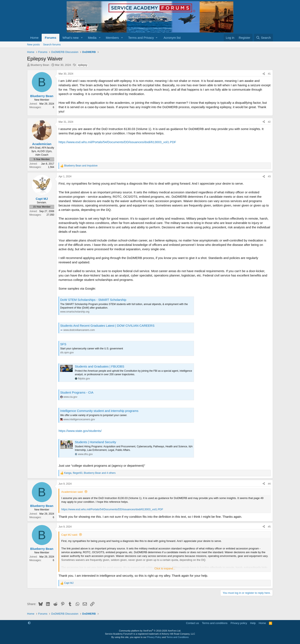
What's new (71, 38)
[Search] (263, 38)
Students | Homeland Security (95, 442)
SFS (63, 344)
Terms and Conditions (177, 637)
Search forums (52, 44)
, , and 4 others (90, 473)
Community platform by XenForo (150, 631)
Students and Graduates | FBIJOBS (99, 366)
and (81, 166)
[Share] (264, 74)
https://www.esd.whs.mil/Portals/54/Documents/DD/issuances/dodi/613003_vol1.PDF (117, 142)
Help (253, 623)
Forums (51, 38)
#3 (269, 176)
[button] (82, 38)
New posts (33, 44)
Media (92, 38)
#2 (269, 122)
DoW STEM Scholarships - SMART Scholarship (93, 300)
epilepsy (83, 65)
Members (112, 38)
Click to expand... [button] (165, 568)
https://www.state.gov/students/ (80, 431)
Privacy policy (239, 623)
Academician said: (72, 492)
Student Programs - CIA (77, 392)
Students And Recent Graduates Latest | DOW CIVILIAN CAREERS (107, 326)
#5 (269, 527)
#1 (269, 74)
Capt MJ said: (69, 535)
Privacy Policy (154, 637)
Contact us (192, 623)
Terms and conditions (215, 623)
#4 (269, 484)
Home (34, 38)
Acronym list (172, 38)
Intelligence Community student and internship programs (99, 411)
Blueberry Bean (40, 65)
